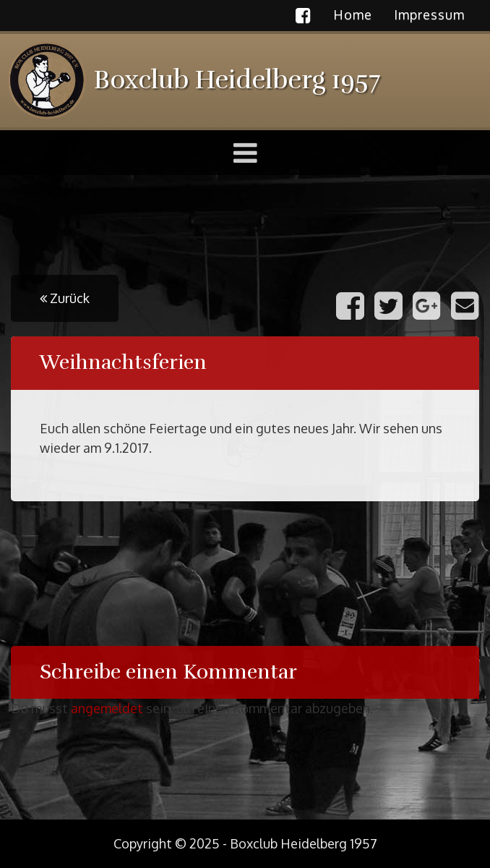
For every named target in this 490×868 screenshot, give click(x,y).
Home (353, 14)
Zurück (65, 298)
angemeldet (107, 708)
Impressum (429, 14)
